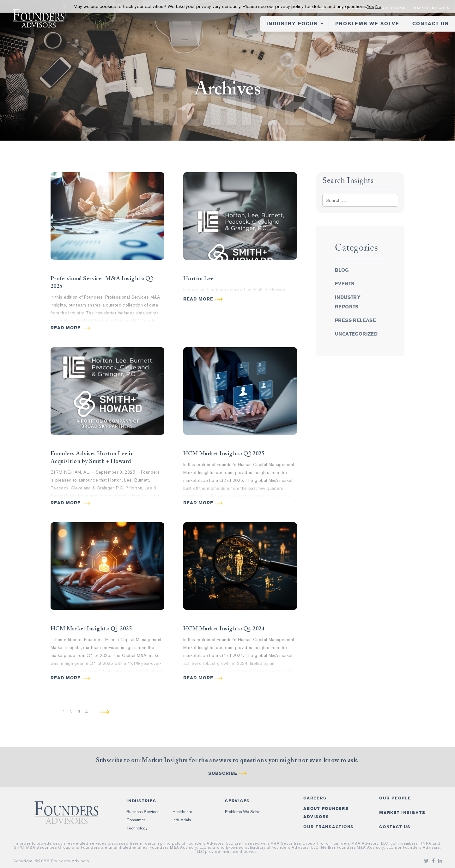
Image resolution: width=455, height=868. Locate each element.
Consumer (136, 820)
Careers (315, 798)
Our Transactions (329, 827)
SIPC (19, 847)
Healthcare (182, 812)
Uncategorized (356, 334)
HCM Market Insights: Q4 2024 (224, 628)
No (378, 6)
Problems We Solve (367, 24)
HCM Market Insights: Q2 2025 (224, 453)
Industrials (182, 820)
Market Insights (402, 813)
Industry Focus (292, 24)
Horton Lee (198, 278)
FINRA (425, 843)
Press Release (355, 320)
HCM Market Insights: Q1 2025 (91, 628)
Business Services (143, 812)
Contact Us (431, 24)
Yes (370, 6)
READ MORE (66, 328)
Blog (342, 270)
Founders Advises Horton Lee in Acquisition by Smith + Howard (92, 457)
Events (345, 284)
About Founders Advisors (326, 813)
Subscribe (223, 773)
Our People (395, 798)
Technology (137, 828)
